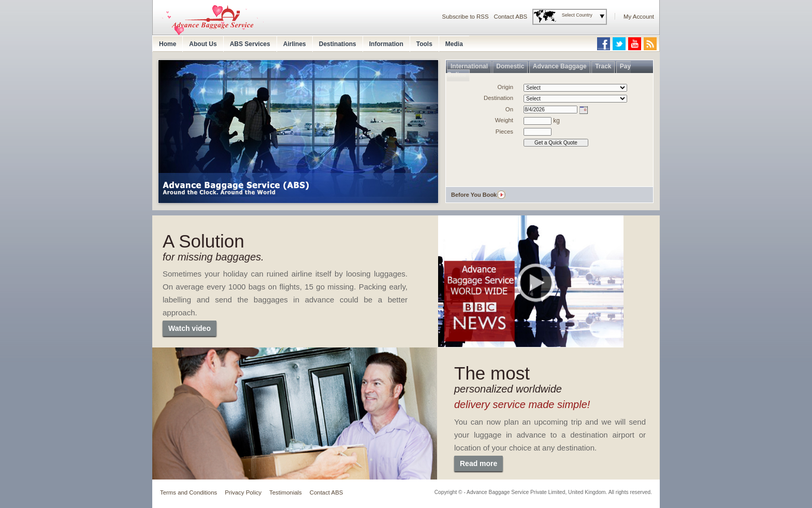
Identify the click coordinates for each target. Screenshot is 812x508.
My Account (639, 17)
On (509, 109)
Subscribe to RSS (466, 17)
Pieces (504, 132)
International (469, 66)
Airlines (295, 44)
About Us (203, 44)
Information (386, 44)
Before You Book (474, 195)
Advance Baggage (560, 66)
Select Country (577, 15)
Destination (498, 98)
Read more (479, 463)
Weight (504, 120)
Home (168, 44)
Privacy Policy (243, 492)
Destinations (338, 44)
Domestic (510, 66)
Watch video (190, 328)
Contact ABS (511, 17)
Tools (424, 44)
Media (454, 44)
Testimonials (286, 492)
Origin (505, 87)
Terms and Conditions (189, 492)
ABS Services (250, 44)
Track (603, 66)
